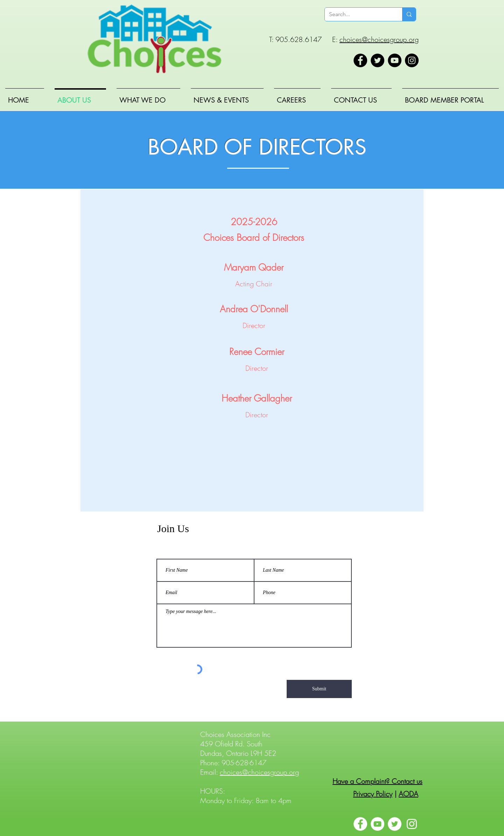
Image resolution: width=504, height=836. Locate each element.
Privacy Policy (373, 794)
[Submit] (319, 689)
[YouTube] (395, 60)
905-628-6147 (244, 763)
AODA (408, 794)
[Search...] (358, 14)
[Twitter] (377, 60)
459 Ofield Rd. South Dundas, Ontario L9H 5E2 (238, 748)
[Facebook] (360, 60)
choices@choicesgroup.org (379, 39)
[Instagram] (412, 60)
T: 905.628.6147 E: (304, 39)
